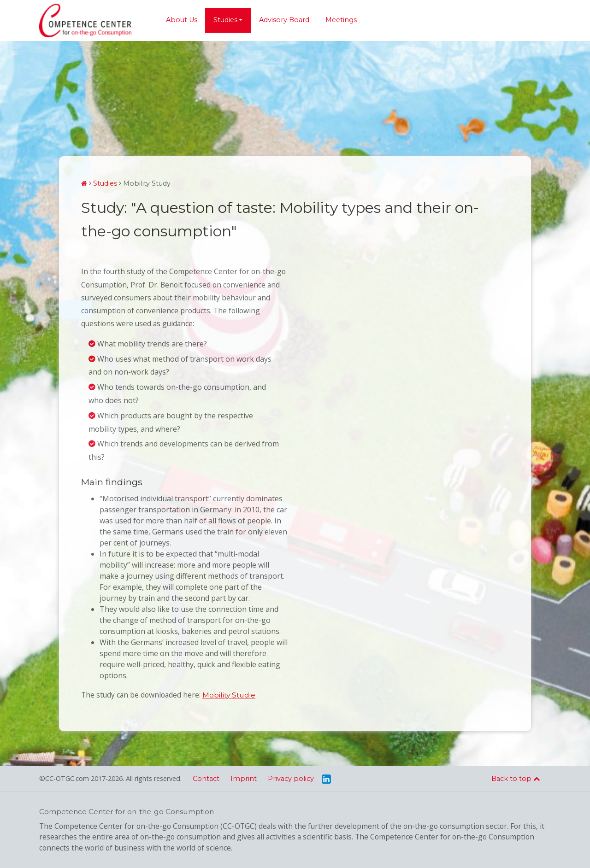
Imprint (244, 779)
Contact (206, 779)
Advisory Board (284, 20)
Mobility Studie (229, 695)
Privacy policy (291, 779)
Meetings (341, 20)
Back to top (516, 779)
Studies (105, 183)
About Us (182, 20)
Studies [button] (225, 20)
